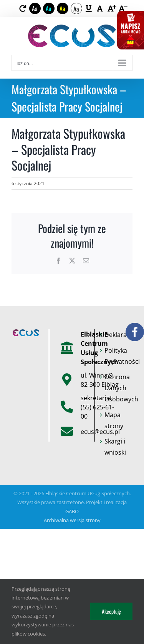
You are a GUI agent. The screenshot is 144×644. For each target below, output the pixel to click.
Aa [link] (35, 8)
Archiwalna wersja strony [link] (72, 520)
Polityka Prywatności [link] (118, 356)
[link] (22, 8)
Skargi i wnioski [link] (115, 447)
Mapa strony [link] (114, 420)
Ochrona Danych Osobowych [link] (118, 388)
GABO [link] (72, 511)
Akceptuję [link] (111, 611)
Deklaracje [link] (118, 335)
